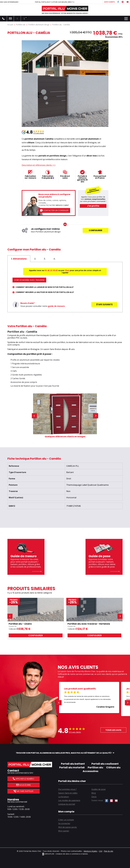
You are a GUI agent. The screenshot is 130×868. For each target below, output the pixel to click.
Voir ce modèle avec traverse (29, 280)
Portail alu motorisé (72, 767)
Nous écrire (24, 785)
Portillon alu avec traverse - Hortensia (89, 624)
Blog (94, 793)
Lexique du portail (67, 804)
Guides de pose (99, 789)
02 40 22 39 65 (51, 270)
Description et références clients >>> (39, 165)
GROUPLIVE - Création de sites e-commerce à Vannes (65, 854)
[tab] (19, 259)
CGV (101, 851)
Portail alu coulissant (105, 764)
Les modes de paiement (69, 800)
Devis (94, 797)
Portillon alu (95, 767)
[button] (34, 416)
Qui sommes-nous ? (67, 789)
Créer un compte (66, 820)
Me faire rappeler (23, 791)
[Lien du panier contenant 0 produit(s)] (24, 19)
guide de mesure (56, 306)
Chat (67, 270)
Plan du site (108, 851)
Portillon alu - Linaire (20, 624)
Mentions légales (90, 851)
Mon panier (64, 831)
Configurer (96, 230)
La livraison (64, 797)
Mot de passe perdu (68, 827)
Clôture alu (113, 767)
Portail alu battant (73, 764)
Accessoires (90, 771)
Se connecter (64, 823)
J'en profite (93, 206)
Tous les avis (113, 730)
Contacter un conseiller (54, 210)
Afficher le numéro (24, 779)
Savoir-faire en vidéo (68, 793)
